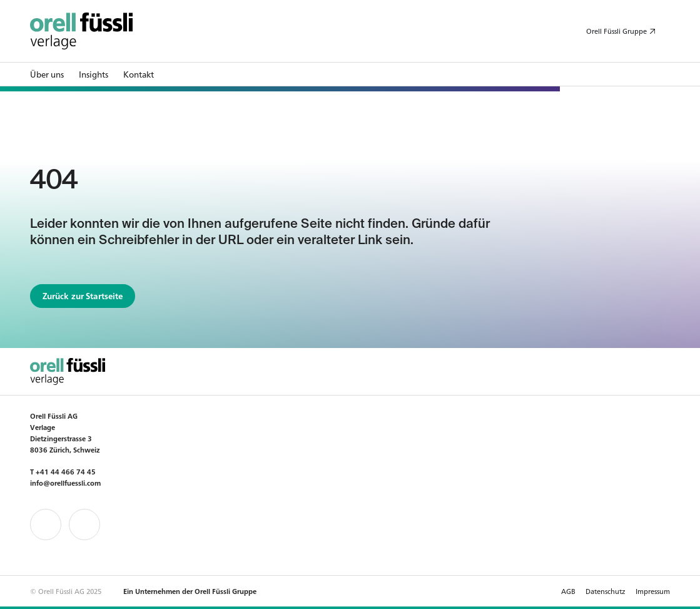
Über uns (47, 74)
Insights (94, 74)
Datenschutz (606, 591)
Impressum (653, 591)
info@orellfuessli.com (65, 483)
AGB (568, 591)
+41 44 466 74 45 (66, 471)
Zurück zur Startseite (83, 296)
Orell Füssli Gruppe (616, 31)
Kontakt (139, 74)
